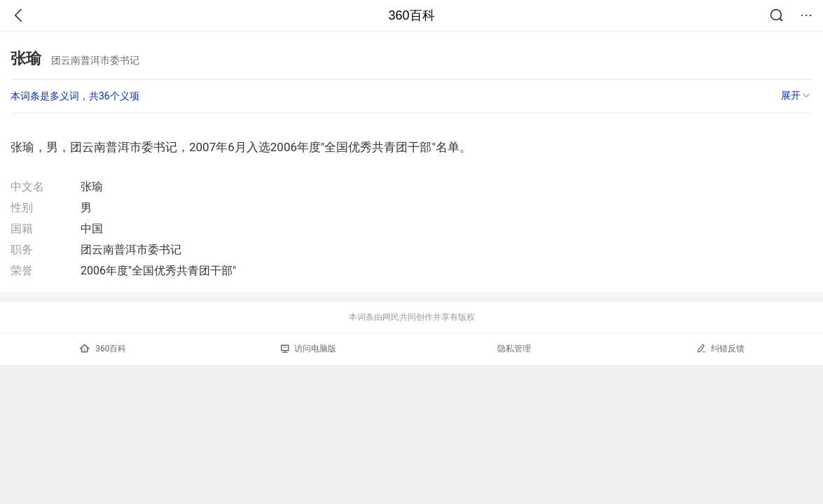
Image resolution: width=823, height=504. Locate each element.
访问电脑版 (309, 349)
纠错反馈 (720, 348)
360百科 (411, 15)
